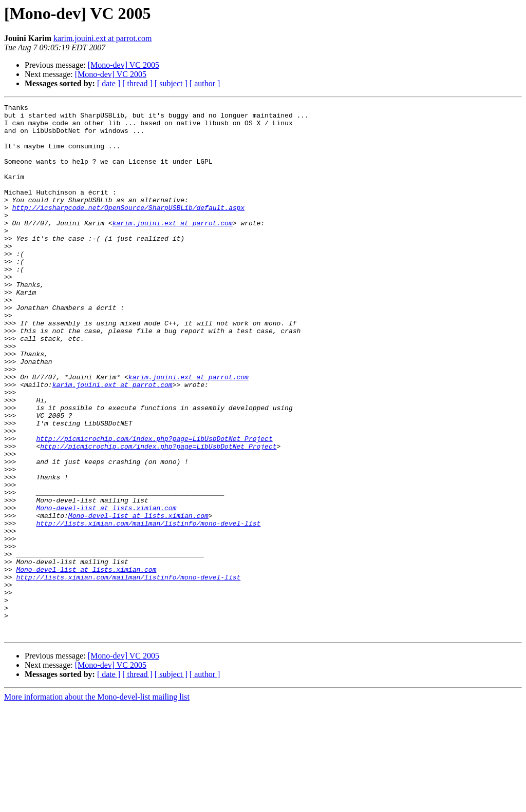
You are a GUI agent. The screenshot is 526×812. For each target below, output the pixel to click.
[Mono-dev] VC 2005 (124, 65)
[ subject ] (171, 83)
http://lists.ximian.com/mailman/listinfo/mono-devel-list (148, 608)
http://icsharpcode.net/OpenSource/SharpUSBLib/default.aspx (128, 229)
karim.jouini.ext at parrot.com (103, 38)
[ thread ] (137, 83)
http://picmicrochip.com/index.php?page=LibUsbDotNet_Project (154, 506)
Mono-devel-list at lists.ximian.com (106, 589)
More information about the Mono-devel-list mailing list (97, 803)
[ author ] (205, 83)
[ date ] (109, 83)
